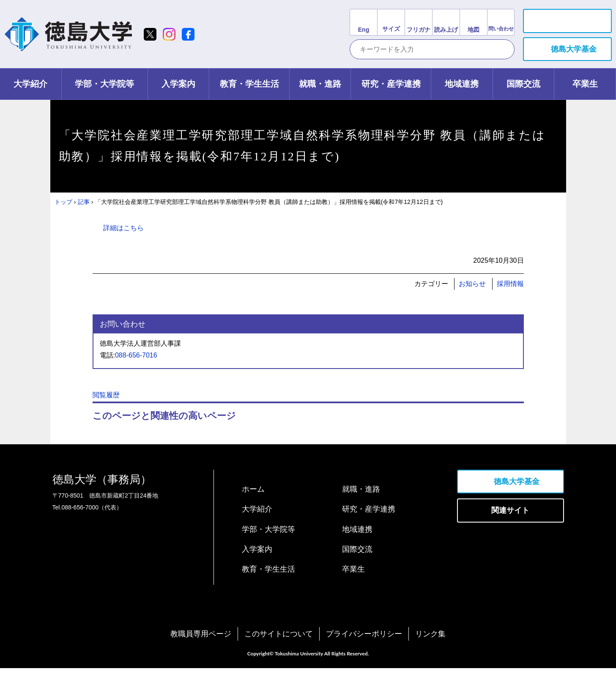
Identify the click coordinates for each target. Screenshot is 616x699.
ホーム (253, 520)
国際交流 (357, 580)
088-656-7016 (136, 355)
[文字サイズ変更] (391, 22)
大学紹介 (257, 540)
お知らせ (472, 284)
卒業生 (353, 600)
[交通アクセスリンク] (473, 22)
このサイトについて (279, 665)
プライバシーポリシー (364, 665)
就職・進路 (361, 520)
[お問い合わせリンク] (501, 22)
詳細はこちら (123, 228)
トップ (63, 202)
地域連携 (357, 560)
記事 (84, 202)
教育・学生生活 (268, 600)
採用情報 (510, 284)
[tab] (31, 84)
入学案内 (257, 580)
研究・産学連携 (369, 540)
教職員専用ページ (201, 665)
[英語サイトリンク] (363, 22)
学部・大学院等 (268, 560)
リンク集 (430, 665)
